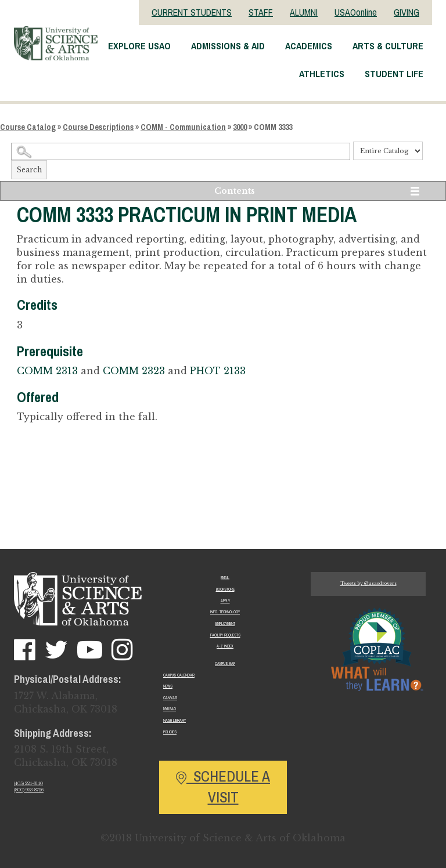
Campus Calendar (179, 675)
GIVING (407, 12)
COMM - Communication (183, 127)
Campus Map (225, 663)
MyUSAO (170, 709)
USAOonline (356, 12)
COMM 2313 (47, 371)
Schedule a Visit (223, 787)
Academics (309, 46)
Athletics (322, 74)
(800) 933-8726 (29, 790)
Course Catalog (28, 127)
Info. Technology (225, 612)
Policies (170, 732)
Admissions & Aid (228, 46)
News (168, 686)
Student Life (394, 74)
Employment (225, 623)
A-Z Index (225, 646)
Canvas (170, 698)
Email (225, 578)
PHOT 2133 (218, 371)
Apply (225, 601)
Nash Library (175, 720)
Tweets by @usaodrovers (368, 583)
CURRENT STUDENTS (192, 12)
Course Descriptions (98, 127)
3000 (240, 127)
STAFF (261, 12)
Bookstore (225, 589)
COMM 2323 (134, 371)
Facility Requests (225, 635)
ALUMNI (304, 12)
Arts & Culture (388, 46)
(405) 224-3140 (28, 784)
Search (29, 170)
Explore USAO (139, 46)
